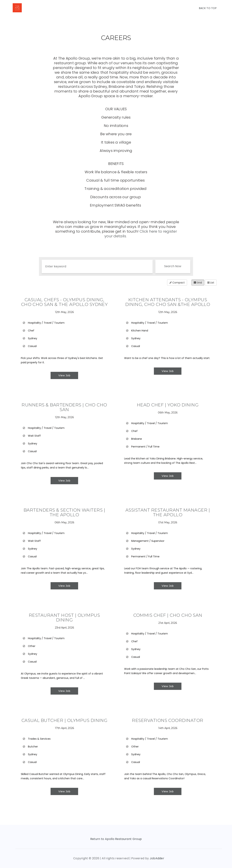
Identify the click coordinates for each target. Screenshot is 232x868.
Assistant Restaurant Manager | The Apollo (168, 512)
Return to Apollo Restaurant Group (116, 839)
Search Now (173, 266)
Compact (177, 283)
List (211, 283)
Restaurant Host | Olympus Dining (64, 618)
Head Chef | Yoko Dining (168, 405)
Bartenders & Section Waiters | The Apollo (64, 512)
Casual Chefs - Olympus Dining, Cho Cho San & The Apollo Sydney (64, 302)
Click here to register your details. (141, 234)
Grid (198, 283)
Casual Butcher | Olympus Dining (64, 720)
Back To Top (208, 8)
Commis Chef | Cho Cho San (168, 615)
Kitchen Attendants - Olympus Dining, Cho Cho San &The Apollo (168, 302)
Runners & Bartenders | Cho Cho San (64, 407)
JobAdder (157, 858)
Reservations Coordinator (168, 720)
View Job (64, 375)
